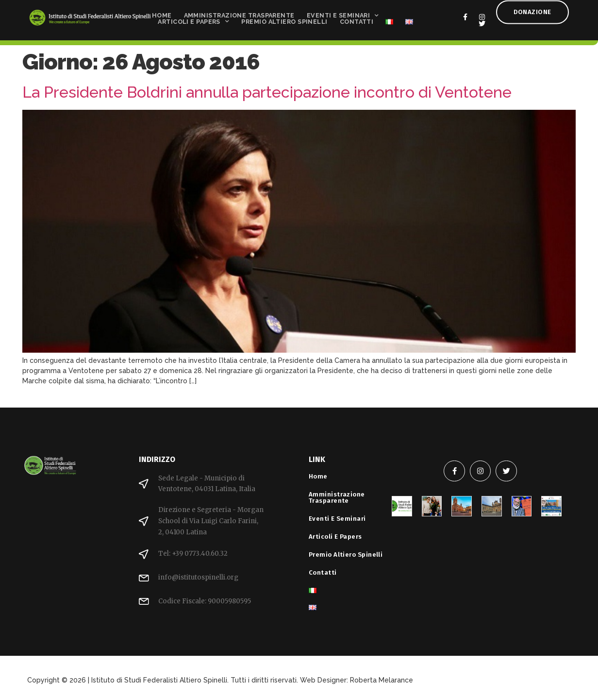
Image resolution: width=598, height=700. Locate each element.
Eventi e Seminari (343, 13)
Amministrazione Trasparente (239, 13)
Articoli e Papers (193, 20)
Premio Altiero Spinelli (284, 20)
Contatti (357, 20)
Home (162, 13)
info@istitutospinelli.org (198, 577)
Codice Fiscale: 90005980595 (205, 601)
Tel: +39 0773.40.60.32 (193, 554)
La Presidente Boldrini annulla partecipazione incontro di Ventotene (267, 92)
